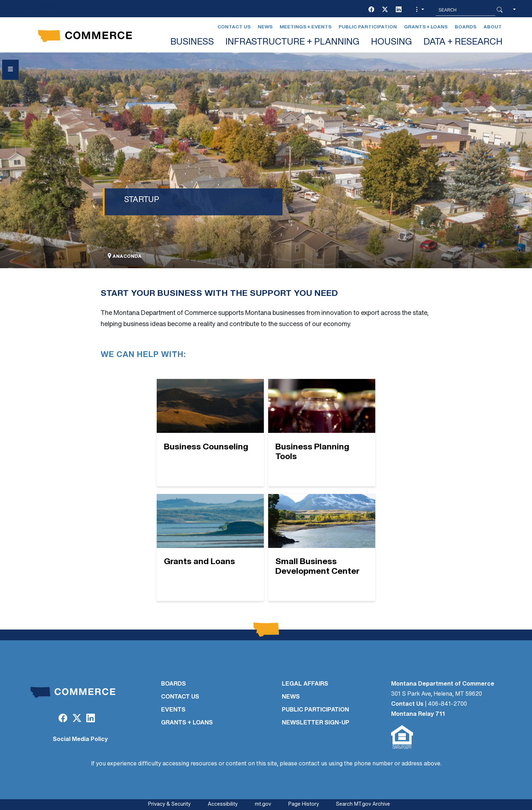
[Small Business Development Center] (322, 548)
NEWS (291, 697)
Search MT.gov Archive (363, 804)
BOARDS (173, 684)
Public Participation (368, 27)
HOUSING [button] (391, 42)
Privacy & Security (169, 804)
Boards (465, 27)
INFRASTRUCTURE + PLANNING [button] (292, 42)
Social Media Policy (80, 740)
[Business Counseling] (210, 433)
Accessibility (223, 804)
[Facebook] (371, 10)
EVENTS (173, 710)
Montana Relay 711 (418, 714)
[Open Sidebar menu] (10, 70)
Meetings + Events (306, 27)
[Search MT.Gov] (465, 10)
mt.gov (263, 804)
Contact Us (234, 27)
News (265, 27)
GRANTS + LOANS (187, 723)
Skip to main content (32, 8)
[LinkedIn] (399, 10)
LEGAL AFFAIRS (305, 684)
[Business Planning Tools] (322, 433)
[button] (419, 10)
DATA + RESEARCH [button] (463, 42)
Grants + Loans (426, 27)
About (493, 27)
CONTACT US (180, 697)
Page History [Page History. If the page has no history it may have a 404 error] (304, 804)
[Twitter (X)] (385, 10)
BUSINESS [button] (192, 42)
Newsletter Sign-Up (316, 723)
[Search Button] (500, 10)
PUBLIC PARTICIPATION (315, 710)
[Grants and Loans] (210, 548)
